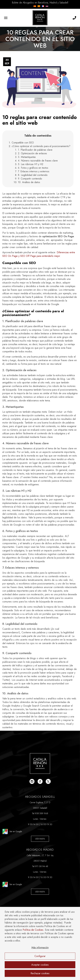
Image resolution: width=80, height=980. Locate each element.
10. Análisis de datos (29, 182)
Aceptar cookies (40, 965)
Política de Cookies (33, 930)
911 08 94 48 (42, 866)
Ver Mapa (40, 839)
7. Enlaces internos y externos (34, 171)
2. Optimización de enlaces (32, 153)
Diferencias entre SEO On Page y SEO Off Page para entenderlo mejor (39, 254)
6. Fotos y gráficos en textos (33, 168)
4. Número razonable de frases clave (38, 161)
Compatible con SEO (23, 143)
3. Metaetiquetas (27, 157)
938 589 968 (41, 813)
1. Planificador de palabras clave (35, 150)
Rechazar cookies (40, 973)
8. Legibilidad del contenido (33, 175)
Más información (40, 948)
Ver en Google (12, 831)
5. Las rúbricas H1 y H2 (31, 164)
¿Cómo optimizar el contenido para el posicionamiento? (41, 146)
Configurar (40, 956)
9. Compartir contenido (30, 179)
